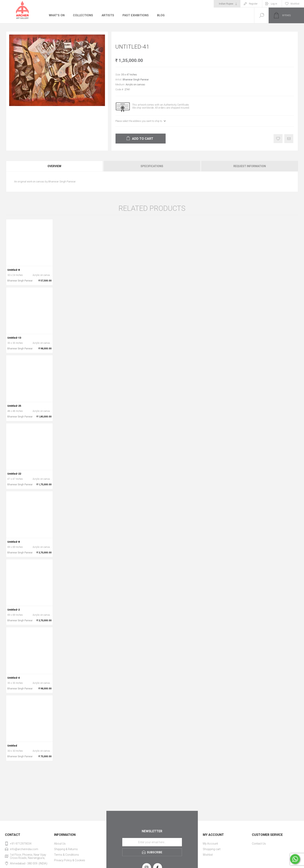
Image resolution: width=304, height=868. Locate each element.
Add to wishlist (278, 139)
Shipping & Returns (66, 849)
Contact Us (259, 844)
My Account (210, 844)
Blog (159, 15)
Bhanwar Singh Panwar (136, 79)
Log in (274, 4)
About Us (60, 844)
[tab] (55, 166)
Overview (54, 166)
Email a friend (289, 139)
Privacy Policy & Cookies (70, 860)
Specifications (152, 166)
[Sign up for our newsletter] (152, 842)
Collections (82, 15)
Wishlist (208, 855)
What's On (57, 15)
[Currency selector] (227, 4)
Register (253, 4)
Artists (107, 15)
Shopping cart (212, 849)
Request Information (250, 166)
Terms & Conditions (67, 855)
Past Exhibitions (134, 15)
